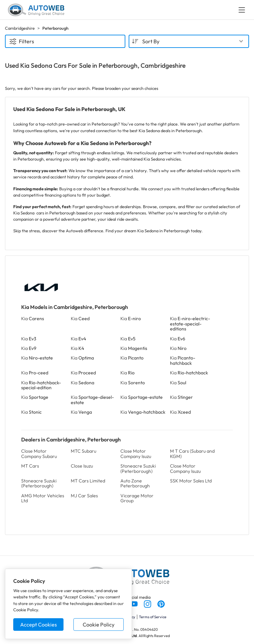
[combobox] (189, 41)
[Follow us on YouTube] (134, 603)
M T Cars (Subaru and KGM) (192, 454)
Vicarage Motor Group (137, 498)
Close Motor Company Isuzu (136, 454)
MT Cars (30, 466)
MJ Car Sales (84, 496)
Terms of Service (153, 617)
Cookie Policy (99, 625)
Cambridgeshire (20, 28)
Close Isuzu (82, 466)
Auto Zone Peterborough (135, 483)
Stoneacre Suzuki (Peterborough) (138, 468)
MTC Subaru (84, 451)
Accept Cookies (39, 625)
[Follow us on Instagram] (148, 603)
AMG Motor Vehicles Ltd (43, 498)
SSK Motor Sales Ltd (191, 481)
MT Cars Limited (88, 481)
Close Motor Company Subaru (39, 454)
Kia (33, 319)
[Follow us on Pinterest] (161, 603)
